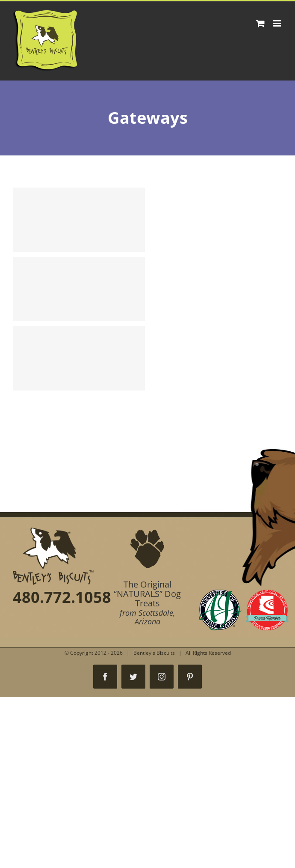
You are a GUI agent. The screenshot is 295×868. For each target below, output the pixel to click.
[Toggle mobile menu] (278, 23)
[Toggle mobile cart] (260, 23)
